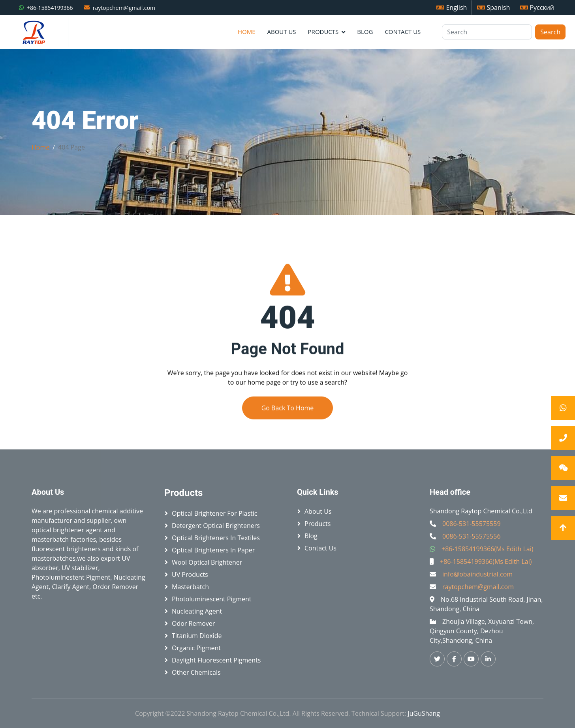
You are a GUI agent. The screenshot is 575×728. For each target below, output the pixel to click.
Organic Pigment (196, 648)
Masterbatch (190, 587)
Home (247, 32)
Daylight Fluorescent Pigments (216, 660)
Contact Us (403, 32)
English (452, 7)
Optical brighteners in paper (213, 550)
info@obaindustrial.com (477, 574)
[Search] (487, 32)
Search (550, 32)
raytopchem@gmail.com (124, 8)
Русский (537, 7)
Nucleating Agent (197, 611)
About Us (281, 32)
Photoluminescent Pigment (212, 599)
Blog (365, 32)
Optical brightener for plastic (214, 513)
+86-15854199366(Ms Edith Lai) (488, 549)
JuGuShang (424, 713)
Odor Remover (193, 623)
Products (323, 32)
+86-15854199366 (50, 8)
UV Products (190, 575)
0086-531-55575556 (472, 536)
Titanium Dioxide (197, 636)
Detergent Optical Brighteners (216, 526)
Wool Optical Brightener (207, 562)
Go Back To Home (288, 423)
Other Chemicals (196, 672)
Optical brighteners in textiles (216, 538)
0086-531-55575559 (472, 524)
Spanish (493, 7)
